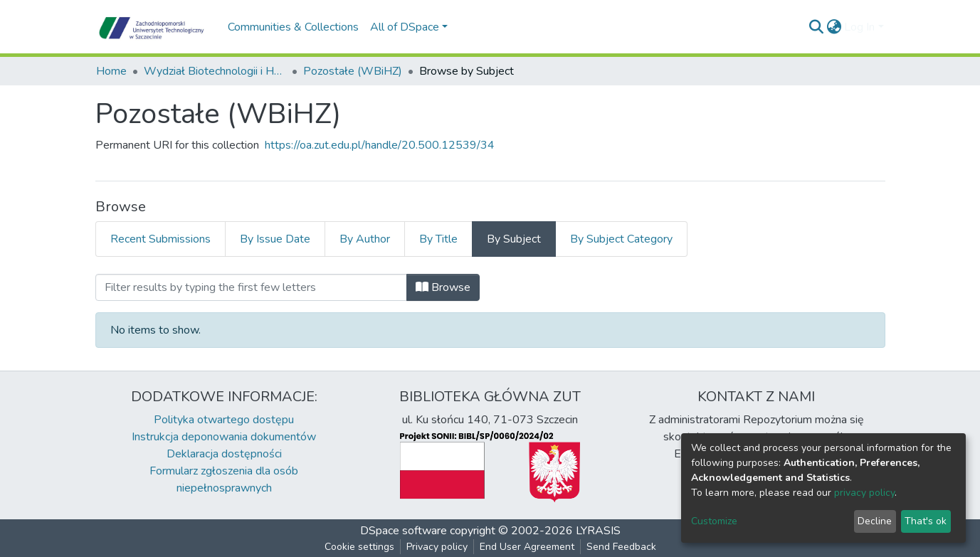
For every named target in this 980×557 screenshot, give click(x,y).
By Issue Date (275, 239)
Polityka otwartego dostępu (224, 420)
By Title (438, 239)
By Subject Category (621, 239)
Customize (714, 521)
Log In (859, 27)
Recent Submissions (160, 239)
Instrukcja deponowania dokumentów (224, 437)
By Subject (514, 239)
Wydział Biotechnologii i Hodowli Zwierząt (215, 71)
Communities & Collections (293, 27)
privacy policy (864, 493)
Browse (443, 287)
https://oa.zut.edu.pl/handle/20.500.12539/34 (380, 145)
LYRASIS (598, 531)
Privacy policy (437, 547)
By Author (365, 239)
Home (111, 71)
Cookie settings (359, 547)
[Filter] (251, 287)
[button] (834, 27)
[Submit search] (816, 27)
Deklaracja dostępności (224, 454)
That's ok (926, 521)
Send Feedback (621, 547)
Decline (875, 521)
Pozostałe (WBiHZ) (353, 71)
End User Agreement (527, 547)
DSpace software (404, 531)
